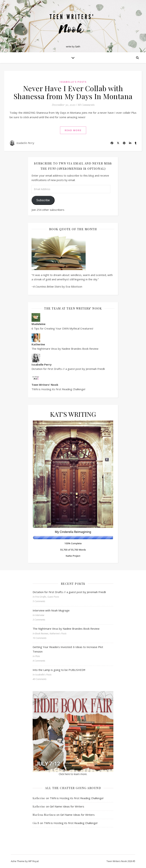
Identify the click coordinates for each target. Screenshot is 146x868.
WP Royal (33, 861)
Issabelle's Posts (73, 82)
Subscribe (43, 200)
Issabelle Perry (25, 143)
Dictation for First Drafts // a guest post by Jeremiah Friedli (68, 369)
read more (73, 130)
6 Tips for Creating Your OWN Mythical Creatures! (62, 328)
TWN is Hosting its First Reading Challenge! (58, 389)
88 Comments (86, 105)
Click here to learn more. (73, 774)
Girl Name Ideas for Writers (67, 806)
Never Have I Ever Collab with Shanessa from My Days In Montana (73, 92)
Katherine (39, 798)
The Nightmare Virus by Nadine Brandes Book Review (65, 349)
